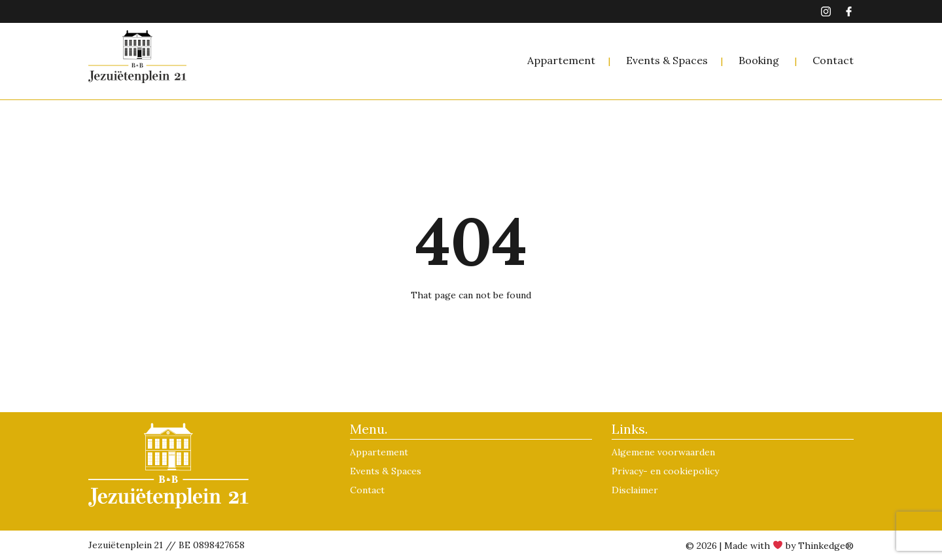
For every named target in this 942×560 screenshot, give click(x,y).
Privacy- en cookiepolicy (665, 471)
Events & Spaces (667, 60)
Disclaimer (635, 490)
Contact (833, 60)
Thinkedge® (826, 546)
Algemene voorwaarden (663, 452)
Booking (759, 60)
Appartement (561, 60)
